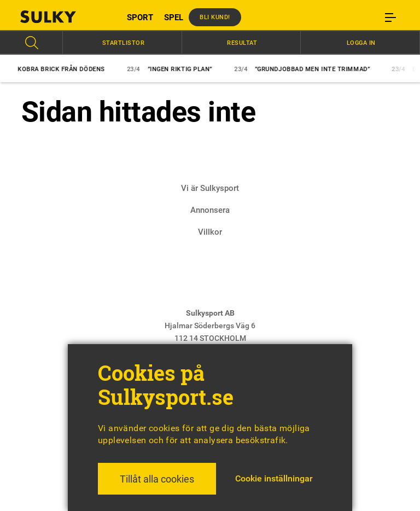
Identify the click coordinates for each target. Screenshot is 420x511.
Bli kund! (215, 17)
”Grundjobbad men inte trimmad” (306, 69)
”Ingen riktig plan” (173, 69)
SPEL (174, 18)
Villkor (210, 232)
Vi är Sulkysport (210, 188)
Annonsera (210, 210)
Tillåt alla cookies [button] (157, 479)
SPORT (140, 18)
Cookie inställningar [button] (274, 478)
